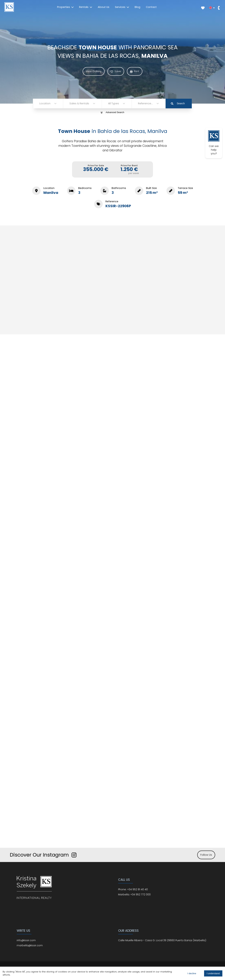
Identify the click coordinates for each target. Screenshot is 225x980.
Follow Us (206, 855)
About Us (104, 7)
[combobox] (40, 104)
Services (122, 7)
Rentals (86, 7)
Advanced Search (112, 112)
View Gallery (94, 71)
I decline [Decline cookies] (192, 973)
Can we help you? (214, 143)
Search (178, 103)
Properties (65, 7)
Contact (151, 7)
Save (116, 71)
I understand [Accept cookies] (213, 973)
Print (135, 71)
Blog (137, 7)
